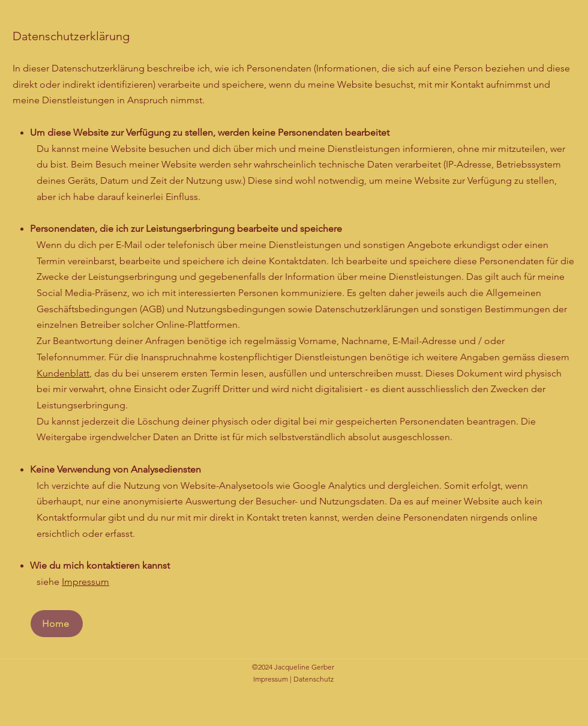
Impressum (85, 582)
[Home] (57, 624)
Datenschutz (313, 679)
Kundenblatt (63, 373)
